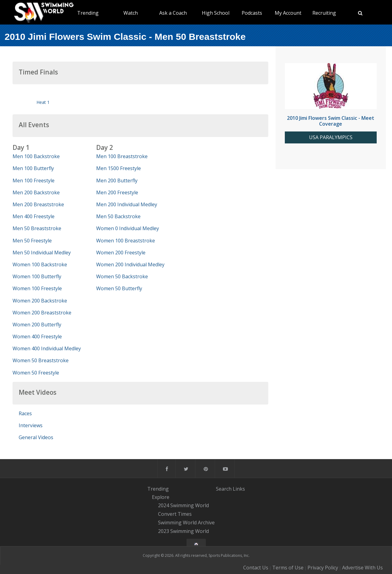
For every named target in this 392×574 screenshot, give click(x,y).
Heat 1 (43, 102)
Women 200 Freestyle (121, 253)
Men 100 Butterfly (33, 168)
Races (25, 413)
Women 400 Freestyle (37, 336)
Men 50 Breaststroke (37, 228)
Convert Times (175, 514)
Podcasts (252, 13)
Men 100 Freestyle (34, 181)
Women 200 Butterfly (37, 325)
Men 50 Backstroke (118, 216)
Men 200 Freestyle (117, 192)
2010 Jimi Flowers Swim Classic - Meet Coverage (331, 121)
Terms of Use (288, 568)
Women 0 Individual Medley (128, 228)
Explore (161, 497)
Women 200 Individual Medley (130, 264)
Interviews (31, 425)
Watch (131, 13)
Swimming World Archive (186, 523)
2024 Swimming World (183, 506)
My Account (288, 13)
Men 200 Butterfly (117, 181)
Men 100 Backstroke (36, 156)
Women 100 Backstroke (40, 264)
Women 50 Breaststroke (41, 360)
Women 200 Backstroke (40, 301)
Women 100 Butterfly (37, 276)
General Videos (36, 437)
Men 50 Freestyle (32, 241)
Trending (88, 13)
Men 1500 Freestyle (119, 168)
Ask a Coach (173, 13)
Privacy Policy (323, 568)
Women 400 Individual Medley (47, 348)
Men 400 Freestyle (34, 216)
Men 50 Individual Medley (42, 253)
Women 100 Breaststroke (126, 241)
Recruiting (324, 13)
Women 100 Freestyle (37, 288)
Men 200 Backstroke (36, 192)
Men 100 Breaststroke (122, 156)
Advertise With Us (362, 568)
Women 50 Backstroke (122, 276)
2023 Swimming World (183, 531)
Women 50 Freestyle (36, 373)
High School (216, 13)
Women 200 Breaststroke (42, 313)
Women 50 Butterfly (119, 288)
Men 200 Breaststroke (38, 204)
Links (239, 488)
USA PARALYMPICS (331, 137)
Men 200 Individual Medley (127, 204)
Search (224, 488)
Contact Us (256, 568)
